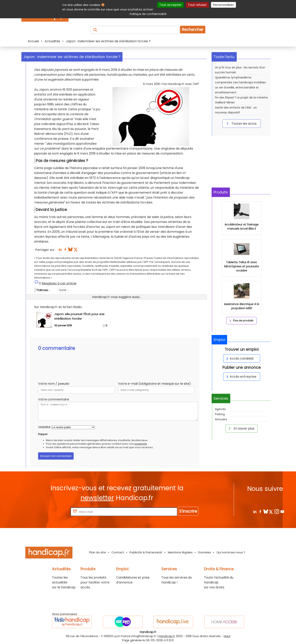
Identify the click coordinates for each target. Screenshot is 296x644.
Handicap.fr (167, 636)
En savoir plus (241, 428)
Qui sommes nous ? (231, 552)
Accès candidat (239, 358)
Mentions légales (180, 552)
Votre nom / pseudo (54, 384)
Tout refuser (197, 5)
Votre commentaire (54, 399)
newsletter (97, 498)
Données (205, 552)
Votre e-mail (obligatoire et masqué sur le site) (154, 384)
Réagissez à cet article (59, 283)
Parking (220, 414)
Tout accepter (170, 5)
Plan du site (98, 552)
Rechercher (193, 30)
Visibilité (44, 427)
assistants (141, 444)
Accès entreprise (241, 377)
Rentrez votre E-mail (54, 512)
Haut (227, 636)
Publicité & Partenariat (146, 552)
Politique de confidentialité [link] (148, 14)
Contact (118, 552)
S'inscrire (188, 511)
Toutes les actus (241, 123)
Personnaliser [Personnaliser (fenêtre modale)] (223, 5)
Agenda (220, 409)
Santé (63, 290)
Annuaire (221, 419)
